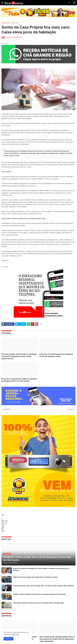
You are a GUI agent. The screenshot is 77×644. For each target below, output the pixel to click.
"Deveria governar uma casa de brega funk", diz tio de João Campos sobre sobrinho (43, 586)
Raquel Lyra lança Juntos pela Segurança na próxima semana (35, 577)
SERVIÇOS (15, 23)
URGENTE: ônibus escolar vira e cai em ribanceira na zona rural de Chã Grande (37, 559)
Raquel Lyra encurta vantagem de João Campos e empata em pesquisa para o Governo (41, 569)
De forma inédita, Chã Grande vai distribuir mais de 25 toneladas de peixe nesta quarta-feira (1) (19, 356)
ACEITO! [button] (8, 639)
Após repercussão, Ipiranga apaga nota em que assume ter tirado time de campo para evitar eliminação (57, 639)
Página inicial (6, 23)
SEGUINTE (71, 409)
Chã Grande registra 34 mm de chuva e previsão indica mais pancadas (38, 603)
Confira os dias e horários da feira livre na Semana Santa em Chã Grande (39, 594)
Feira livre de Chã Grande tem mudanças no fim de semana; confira (56, 355)
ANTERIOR (6, 409)
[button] (2, 3)
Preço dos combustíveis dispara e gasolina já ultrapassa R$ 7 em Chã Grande (19, 380)
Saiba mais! (15, 634)
